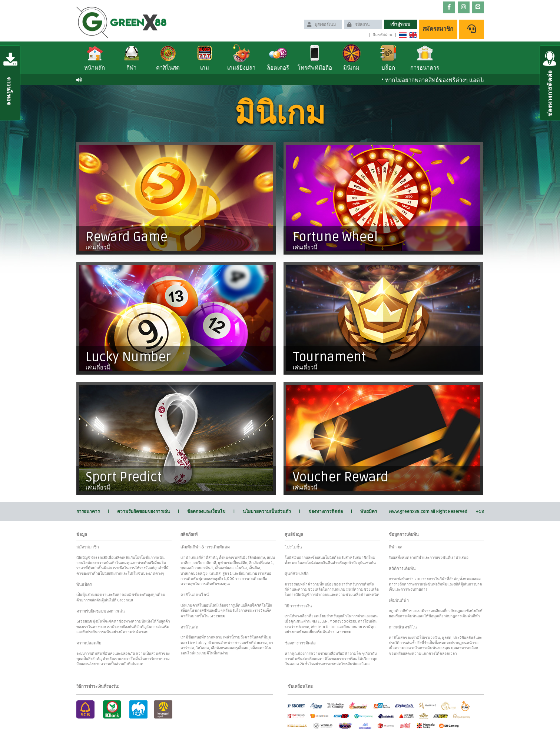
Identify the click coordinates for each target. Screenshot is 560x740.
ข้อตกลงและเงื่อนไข (206, 512)
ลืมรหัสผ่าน (382, 35)
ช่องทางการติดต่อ (326, 512)
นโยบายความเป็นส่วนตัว (267, 512)
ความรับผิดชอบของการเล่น (143, 512)
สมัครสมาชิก (438, 29)
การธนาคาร (88, 512)
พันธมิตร (369, 512)
